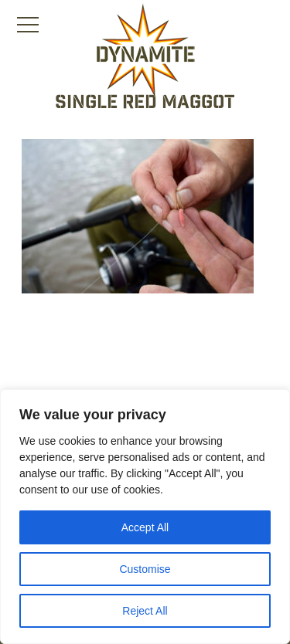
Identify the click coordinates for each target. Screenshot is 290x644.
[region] (145, 517)
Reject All (145, 611)
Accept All (145, 527)
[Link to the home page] (145, 51)
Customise (145, 569)
